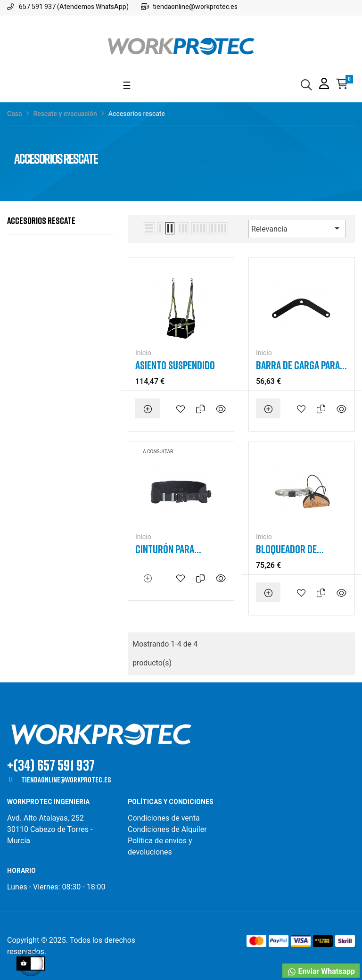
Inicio (143, 353)
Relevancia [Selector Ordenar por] (297, 228)
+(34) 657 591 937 (51, 765)
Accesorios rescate (41, 220)
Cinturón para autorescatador (169, 549)
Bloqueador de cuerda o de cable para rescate (293, 549)
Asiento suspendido (175, 365)
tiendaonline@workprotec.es (66, 780)
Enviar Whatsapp (321, 972)
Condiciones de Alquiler (167, 829)
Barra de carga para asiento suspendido (298, 365)
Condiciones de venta (165, 818)
